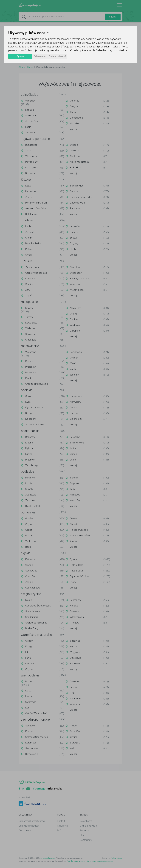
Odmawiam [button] (40, 56)
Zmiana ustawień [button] (57, 56)
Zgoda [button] (20, 56)
